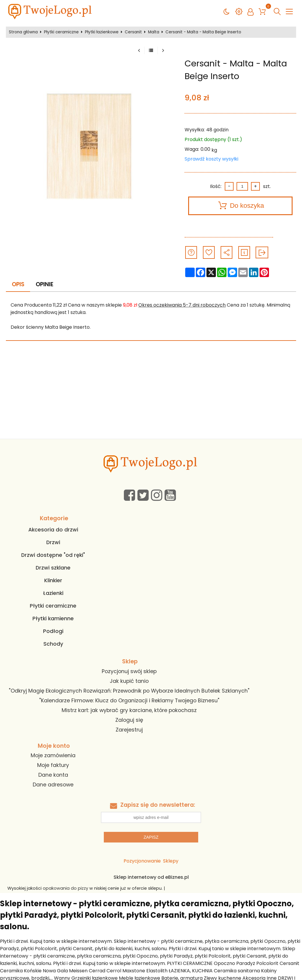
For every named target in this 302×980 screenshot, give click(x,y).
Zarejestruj (129, 730)
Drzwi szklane (53, 568)
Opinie (45, 284)
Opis (18, 284)
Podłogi (53, 631)
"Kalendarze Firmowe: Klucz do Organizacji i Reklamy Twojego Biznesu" (129, 701)
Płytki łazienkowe (102, 32)
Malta (154, 32)
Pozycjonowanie (142, 861)
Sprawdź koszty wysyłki (211, 159)
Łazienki (53, 593)
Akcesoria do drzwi (53, 530)
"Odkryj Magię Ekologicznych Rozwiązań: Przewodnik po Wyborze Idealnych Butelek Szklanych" (129, 691)
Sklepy (171, 861)
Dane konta (53, 775)
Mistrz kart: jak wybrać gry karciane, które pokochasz (129, 710)
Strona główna (23, 32)
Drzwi (53, 542)
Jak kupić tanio (129, 681)
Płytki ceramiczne (61, 32)
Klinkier (53, 580)
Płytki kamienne (53, 619)
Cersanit (133, 32)
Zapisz (151, 837)
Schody (53, 644)
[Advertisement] (151, 395)
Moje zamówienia (53, 755)
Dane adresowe (53, 785)
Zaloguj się (129, 720)
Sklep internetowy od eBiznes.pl (151, 877)
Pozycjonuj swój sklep (129, 671)
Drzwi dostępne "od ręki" (53, 555)
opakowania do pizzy (65, 888)
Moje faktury (53, 765)
